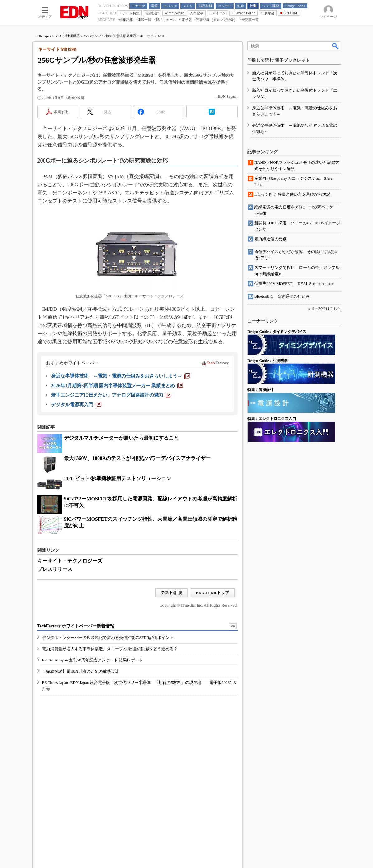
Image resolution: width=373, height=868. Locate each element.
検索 (336, 46)
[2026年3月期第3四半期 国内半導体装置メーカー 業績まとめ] (117, 386)
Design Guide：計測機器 (268, 361)
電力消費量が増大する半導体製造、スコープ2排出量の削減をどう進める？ (110, 649)
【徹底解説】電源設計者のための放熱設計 (81, 671)
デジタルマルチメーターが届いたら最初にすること (121, 438)
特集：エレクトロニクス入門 (272, 419)
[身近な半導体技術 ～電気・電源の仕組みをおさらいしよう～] (121, 376)
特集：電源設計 (261, 390)
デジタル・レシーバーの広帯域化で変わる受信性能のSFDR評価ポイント (108, 638)
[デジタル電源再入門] (76, 405)
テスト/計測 (172, 593)
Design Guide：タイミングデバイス (277, 332)
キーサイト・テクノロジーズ (70, 561)
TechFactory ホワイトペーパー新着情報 (76, 626)
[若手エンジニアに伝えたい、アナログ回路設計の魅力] (111, 395)
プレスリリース (55, 569)
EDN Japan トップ (213, 593)
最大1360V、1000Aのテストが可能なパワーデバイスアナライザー (137, 458)
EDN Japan (43, 36)
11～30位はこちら (326, 309)
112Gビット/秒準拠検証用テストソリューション (117, 478)
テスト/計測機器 (67, 36)
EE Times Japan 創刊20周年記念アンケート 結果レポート (93, 660)
